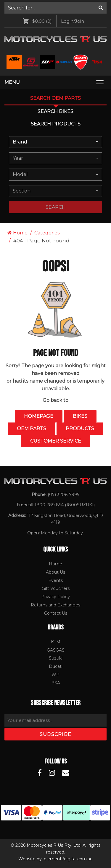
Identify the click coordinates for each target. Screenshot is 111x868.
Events (55, 580)
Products (80, 429)
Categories (47, 233)
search (56, 207)
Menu (12, 82)
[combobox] (55, 142)
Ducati (56, 666)
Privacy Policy (55, 597)
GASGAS (56, 650)
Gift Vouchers (56, 588)
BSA (56, 683)
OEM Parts (32, 429)
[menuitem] (55, 8)
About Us (55, 572)
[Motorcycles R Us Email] (66, 773)
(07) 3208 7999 (64, 495)
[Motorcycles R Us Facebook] (40, 773)
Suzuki (56, 658)
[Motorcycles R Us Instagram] (52, 773)
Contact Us (56, 613)
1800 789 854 (49, 505)
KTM (56, 642)
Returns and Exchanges (55, 605)
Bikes (80, 416)
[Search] (101, 8)
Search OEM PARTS (55, 98)
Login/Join (73, 21)
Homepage (39, 416)
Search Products (56, 124)
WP (55, 675)
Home (17, 233)
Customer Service (56, 441)
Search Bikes (55, 111)
